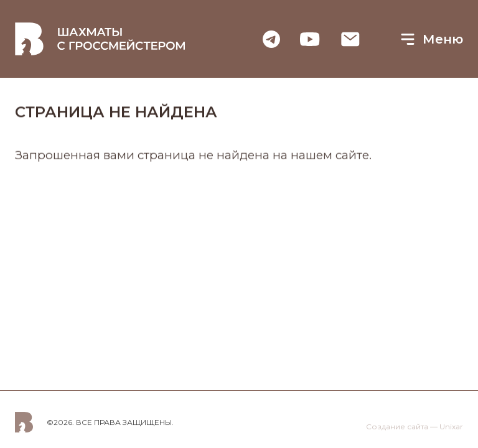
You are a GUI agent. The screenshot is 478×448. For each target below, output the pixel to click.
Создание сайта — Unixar (415, 428)
